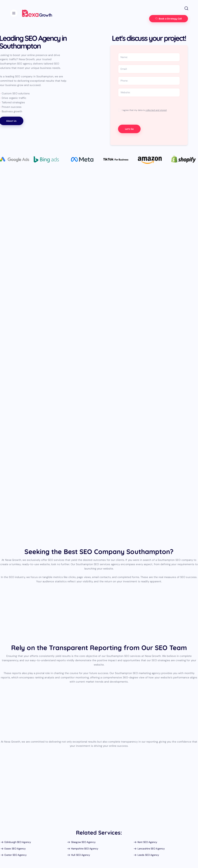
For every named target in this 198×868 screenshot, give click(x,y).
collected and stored (156, 110)
